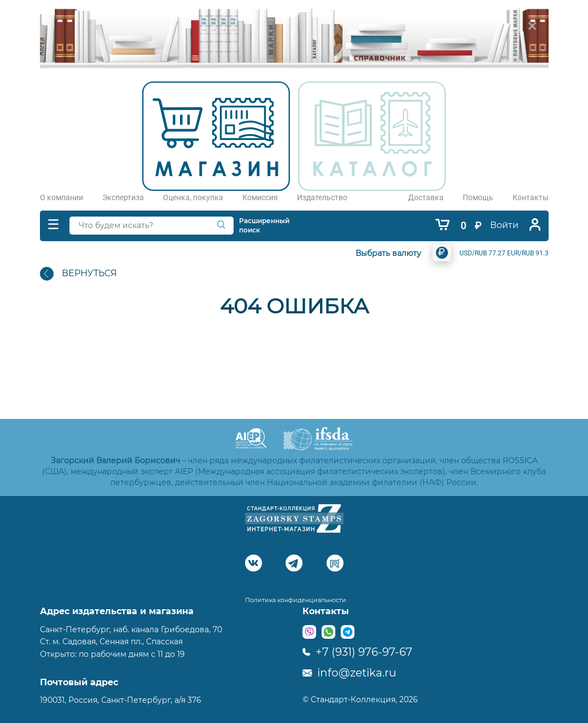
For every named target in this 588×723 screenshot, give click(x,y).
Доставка (426, 197)
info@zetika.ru (349, 673)
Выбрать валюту (388, 253)
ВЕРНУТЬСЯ (78, 274)
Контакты (531, 197)
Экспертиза (123, 197)
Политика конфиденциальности (296, 600)
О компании (62, 197)
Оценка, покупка (193, 197)
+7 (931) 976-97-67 (357, 652)
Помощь (478, 197)
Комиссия (260, 197)
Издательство (322, 197)
